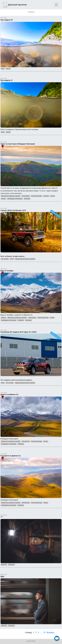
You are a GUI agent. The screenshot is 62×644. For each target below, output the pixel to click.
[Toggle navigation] (56, 5)
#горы (53, 196)
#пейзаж (27, 199)
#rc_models (5, 259)
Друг (2, 576)
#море (8, 69)
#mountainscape (37, 196)
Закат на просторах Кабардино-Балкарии (18, 144)
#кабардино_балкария (15, 199)
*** (2, 517)
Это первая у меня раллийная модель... (31, 355)
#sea (3, 69)
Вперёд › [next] (51, 632)
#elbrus (4, 318)
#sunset (46, 196)
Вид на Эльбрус (7, 271)
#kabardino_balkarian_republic (11, 196)
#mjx (3, 383)
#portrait (4, 565)
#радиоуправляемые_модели (25, 259)
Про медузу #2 (7, 20)
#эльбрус (28, 320)
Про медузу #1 (7, 80)
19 (44, 632)
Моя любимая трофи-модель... (31, 232)
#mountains (26, 196)
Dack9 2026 (31, 641)
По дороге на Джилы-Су (11, 456)
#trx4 (12, 259)
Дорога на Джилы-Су (9, 394)
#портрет (11, 565)
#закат (3, 199)
